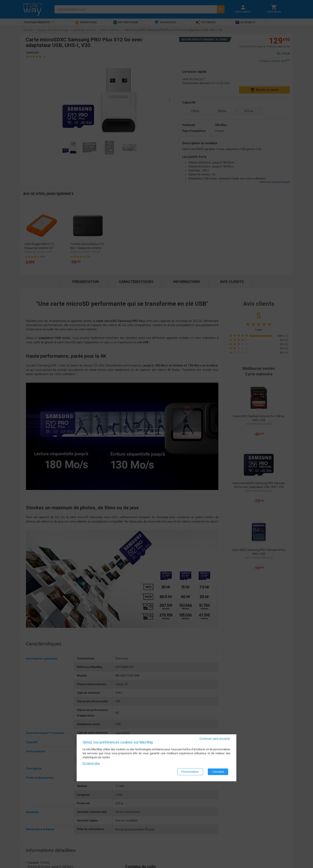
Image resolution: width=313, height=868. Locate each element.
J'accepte (218, 772)
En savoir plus (91, 763)
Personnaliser (190, 772)
